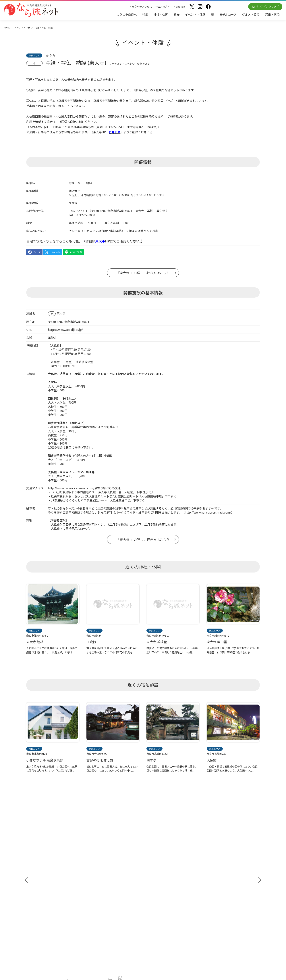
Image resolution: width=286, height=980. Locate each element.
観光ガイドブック (39, 869)
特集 (145, 14)
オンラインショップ (267, 6)
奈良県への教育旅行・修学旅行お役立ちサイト (230, 869)
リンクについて (212, 901)
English (180, 7)
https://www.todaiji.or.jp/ (65, 330)
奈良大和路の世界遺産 (158, 862)
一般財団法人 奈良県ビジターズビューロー (220, 909)
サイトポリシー (212, 896)
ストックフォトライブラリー (220, 874)
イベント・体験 (195, 14)
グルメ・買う (251, 14)
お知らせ (208, 856)
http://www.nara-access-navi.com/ (71, 488)
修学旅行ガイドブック (43, 876)
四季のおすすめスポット (159, 868)
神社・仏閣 (161, 14)
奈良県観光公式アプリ (43, 883)
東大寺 (61, 313)
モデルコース (228, 14)
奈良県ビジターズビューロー (143, 934)
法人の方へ (164, 7)
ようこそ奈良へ (127, 14)
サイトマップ (211, 890)
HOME (7, 27)
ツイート (55, 252)
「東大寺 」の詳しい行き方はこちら (143, 273)
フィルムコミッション (216, 880)
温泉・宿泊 (272, 14)
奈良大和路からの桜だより (160, 884)
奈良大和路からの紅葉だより (161, 878)
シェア (37, 252)
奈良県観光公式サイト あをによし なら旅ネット (31, 10)
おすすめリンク (154, 856)
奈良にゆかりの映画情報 (217, 885)
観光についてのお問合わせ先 (161, 873)
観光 (177, 14)
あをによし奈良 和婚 (158, 889)
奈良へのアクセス (142, 7)
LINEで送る (76, 252)
